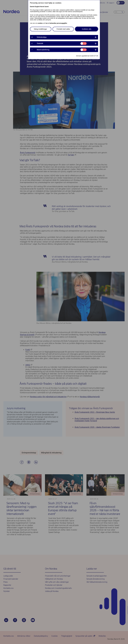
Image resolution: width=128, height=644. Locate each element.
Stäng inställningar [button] (40, 29)
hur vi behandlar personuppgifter (56, 23)
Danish (32, 7)
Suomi (47, 7)
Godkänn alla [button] (87, 29)
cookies (40, 23)
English (37, 7)
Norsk (42, 7)
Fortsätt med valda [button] (63, 29)
